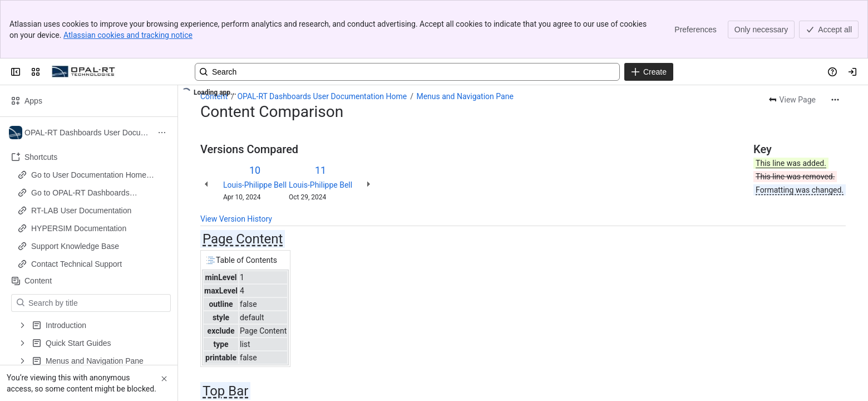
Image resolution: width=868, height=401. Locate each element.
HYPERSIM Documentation (79, 228)
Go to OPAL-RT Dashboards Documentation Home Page (80, 193)
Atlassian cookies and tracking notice (128, 35)
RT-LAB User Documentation (81, 211)
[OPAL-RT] (83, 72)
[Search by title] (98, 303)
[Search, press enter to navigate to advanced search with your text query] (407, 72)
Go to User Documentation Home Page (89, 175)
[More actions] (835, 100)
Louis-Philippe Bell (255, 185)
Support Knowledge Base (75, 246)
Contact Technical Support (77, 264)
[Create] (649, 72)
